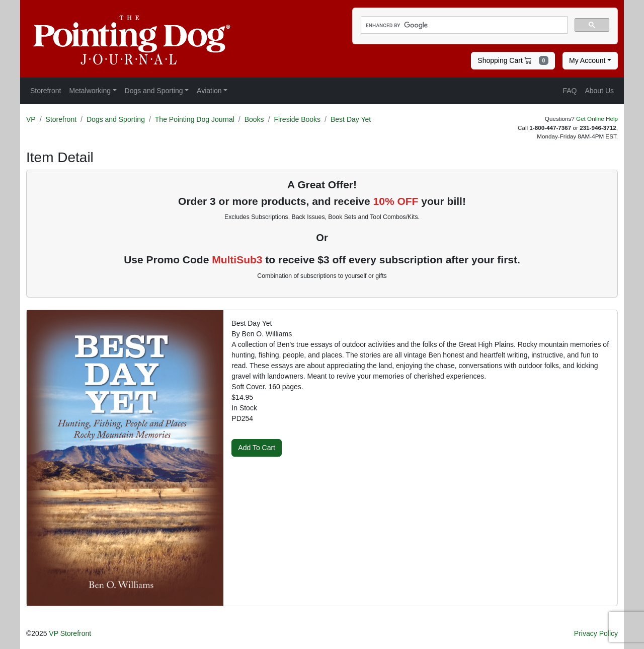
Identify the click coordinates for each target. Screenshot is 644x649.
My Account (587, 60)
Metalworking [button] (90, 91)
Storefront (61, 119)
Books (254, 119)
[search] (463, 25)
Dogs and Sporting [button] (154, 91)
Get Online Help (597, 119)
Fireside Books (298, 119)
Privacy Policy (596, 633)
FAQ (570, 91)
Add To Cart (257, 448)
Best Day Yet (351, 119)
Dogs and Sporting (116, 119)
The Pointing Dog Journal (195, 119)
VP (31, 119)
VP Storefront (70, 633)
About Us (599, 91)
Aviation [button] (209, 91)
